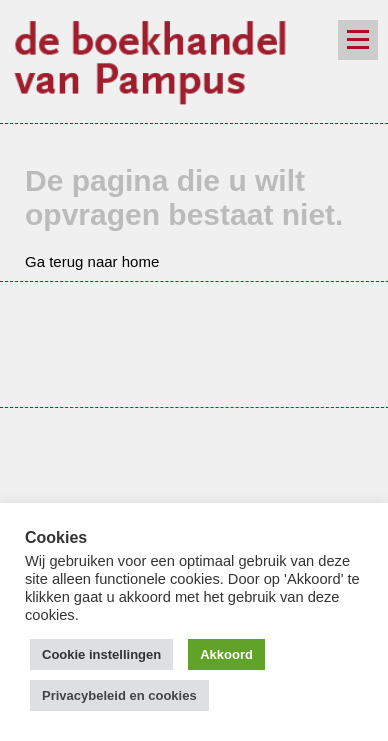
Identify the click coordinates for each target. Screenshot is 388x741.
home (141, 261)
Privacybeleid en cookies (119, 695)
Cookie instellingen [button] (101, 654)
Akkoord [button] (226, 654)
